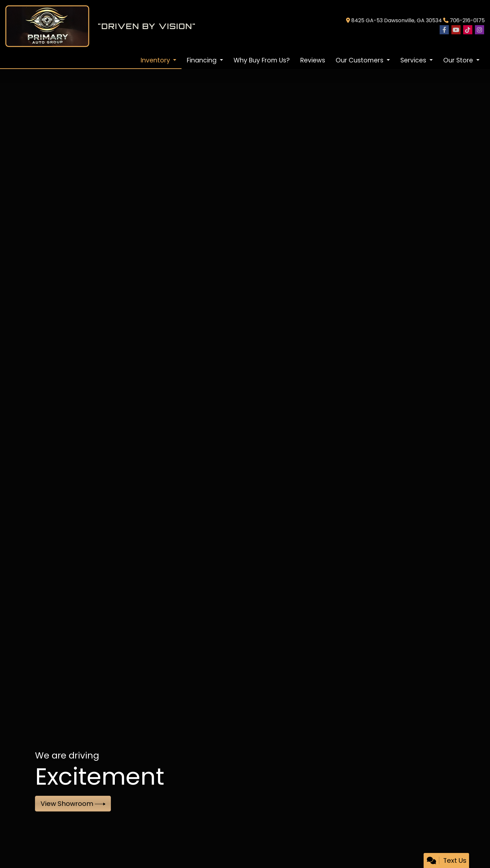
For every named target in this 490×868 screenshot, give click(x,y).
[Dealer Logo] (173, 26)
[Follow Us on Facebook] (444, 30)
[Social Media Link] (468, 30)
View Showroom (73, 804)
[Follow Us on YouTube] (456, 30)
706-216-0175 (467, 20)
